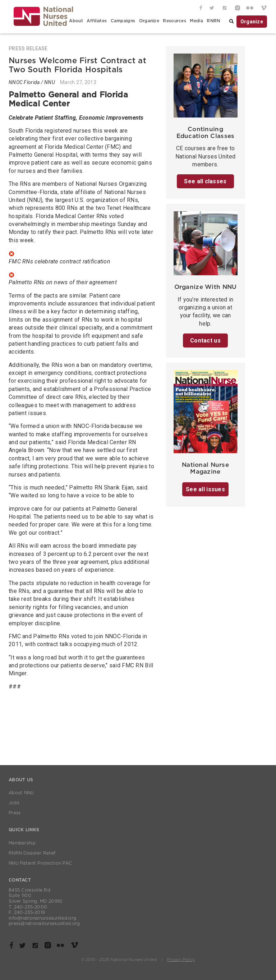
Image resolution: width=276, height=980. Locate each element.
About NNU (21, 793)
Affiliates (97, 21)
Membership (22, 843)
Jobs (14, 803)
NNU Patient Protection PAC (40, 863)
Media (196, 21)
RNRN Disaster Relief (32, 853)
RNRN (213, 21)
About (76, 21)
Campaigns (123, 21)
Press (15, 813)
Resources (174, 21)
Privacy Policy (181, 960)
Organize (149, 21)
